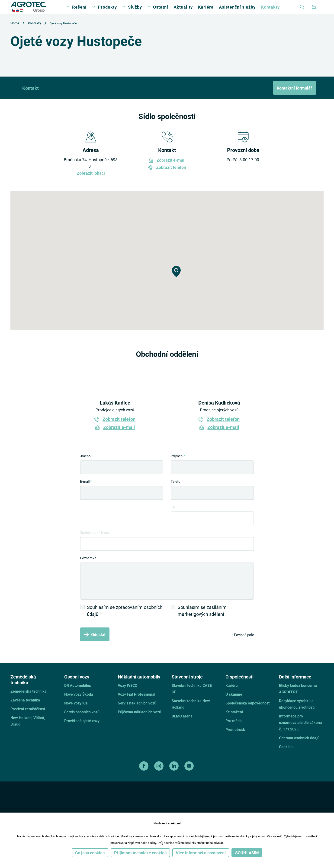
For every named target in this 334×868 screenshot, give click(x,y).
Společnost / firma (94, 542)
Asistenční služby (237, 12)
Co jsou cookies (90, 853)
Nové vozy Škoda (79, 703)
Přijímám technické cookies (140, 853)
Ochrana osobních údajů (299, 747)
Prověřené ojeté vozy (82, 730)
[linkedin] (175, 775)
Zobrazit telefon (171, 177)
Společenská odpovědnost (247, 712)
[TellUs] (307, 805)
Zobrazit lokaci (91, 182)
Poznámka (88, 567)
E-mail (85, 491)
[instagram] (159, 775)
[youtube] (190, 775)
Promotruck (235, 739)
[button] (176, 281)
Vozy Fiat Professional (136, 703)
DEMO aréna (182, 725)
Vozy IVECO (128, 695)
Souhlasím (247, 853)
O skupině (234, 703)
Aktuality (183, 12)
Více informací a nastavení (201, 853)
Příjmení (177, 465)
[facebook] (144, 775)
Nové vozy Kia (76, 712)
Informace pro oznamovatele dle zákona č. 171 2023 (300, 732)
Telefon (177, 491)
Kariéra (206, 12)
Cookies (286, 756)
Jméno (85, 465)
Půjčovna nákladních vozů (140, 721)
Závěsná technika (25, 709)
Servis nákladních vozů (137, 712)
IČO (173, 516)
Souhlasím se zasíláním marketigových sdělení (202, 620)
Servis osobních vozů (82, 721)
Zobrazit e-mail (171, 169)
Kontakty (270, 12)
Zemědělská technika (29, 700)
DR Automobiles (78, 695)
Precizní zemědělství (28, 718)
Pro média (234, 730)
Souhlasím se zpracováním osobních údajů (125, 620)
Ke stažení (234, 721)
